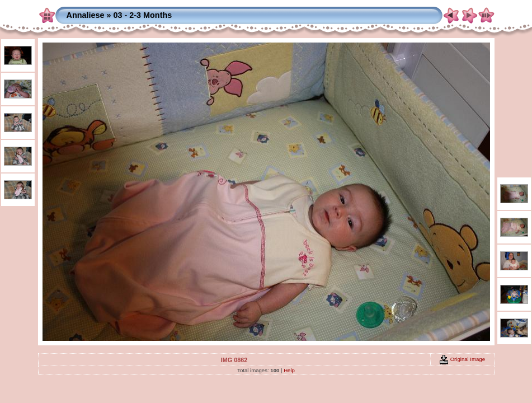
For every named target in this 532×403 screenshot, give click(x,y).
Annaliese (86, 15)
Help (289, 370)
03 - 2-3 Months (142, 15)
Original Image (462, 359)
